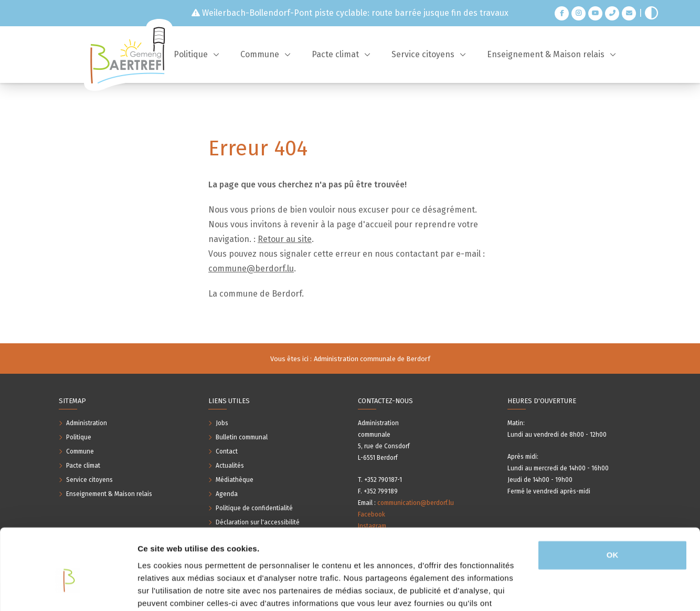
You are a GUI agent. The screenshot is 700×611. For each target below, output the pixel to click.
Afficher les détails (173, 590)
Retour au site (285, 239)
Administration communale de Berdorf (372, 359)
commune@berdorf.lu (251, 268)
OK (613, 501)
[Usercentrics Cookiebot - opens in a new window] (68, 591)
